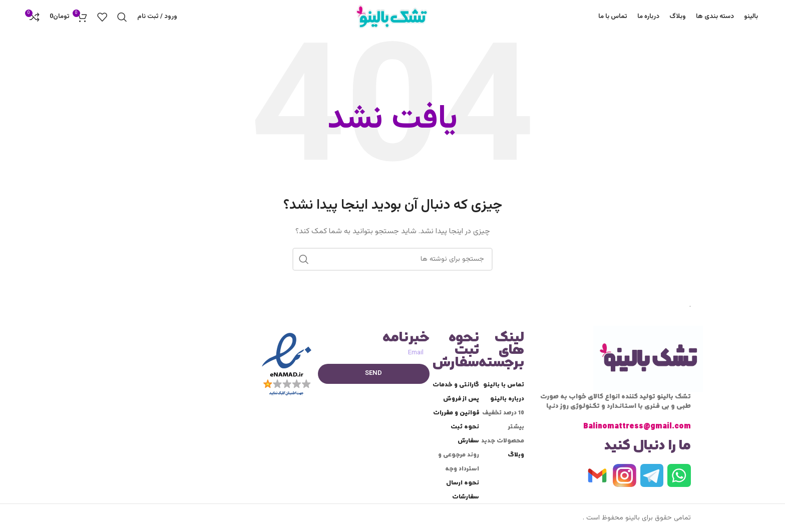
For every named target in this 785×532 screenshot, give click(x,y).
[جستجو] (122, 22)
